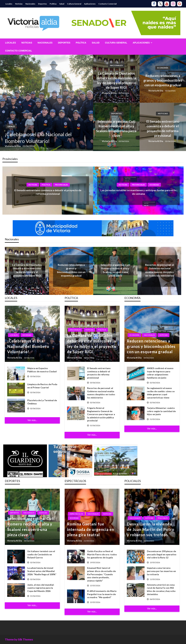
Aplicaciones (90, 4)
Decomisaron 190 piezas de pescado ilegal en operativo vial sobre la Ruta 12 (162, 554)
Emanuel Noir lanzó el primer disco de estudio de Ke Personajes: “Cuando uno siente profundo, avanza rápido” (101, 574)
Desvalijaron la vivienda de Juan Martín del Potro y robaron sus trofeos (151, 529)
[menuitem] (11, 43)
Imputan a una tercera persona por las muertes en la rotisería (161, 571)
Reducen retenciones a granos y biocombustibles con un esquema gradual (163, 80)
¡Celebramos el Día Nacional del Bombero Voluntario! (38, 138)
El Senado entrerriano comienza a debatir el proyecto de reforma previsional (163, 128)
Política (53, 4)
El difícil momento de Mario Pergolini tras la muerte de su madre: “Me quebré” (102, 594)
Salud (62, 4)
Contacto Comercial (107, 4)
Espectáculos (76, 514)
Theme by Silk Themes (19, 639)
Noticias (19, 4)
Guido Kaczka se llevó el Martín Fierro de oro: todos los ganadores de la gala (102, 554)
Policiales (163, 518)
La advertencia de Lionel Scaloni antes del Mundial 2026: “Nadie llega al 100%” (42, 571)
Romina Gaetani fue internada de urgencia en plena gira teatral (91, 529)
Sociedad (154, 185)
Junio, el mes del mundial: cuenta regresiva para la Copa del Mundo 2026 (41, 588)
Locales (9, 4)
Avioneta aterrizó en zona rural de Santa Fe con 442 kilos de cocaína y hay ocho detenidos (161, 589)
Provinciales (61, 185)
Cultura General (74, 4)
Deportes (42, 4)
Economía (163, 68)
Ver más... (32, 420)
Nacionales (30, 4)
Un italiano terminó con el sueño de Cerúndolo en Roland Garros (41, 554)
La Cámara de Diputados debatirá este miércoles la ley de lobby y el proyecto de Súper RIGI (116, 80)
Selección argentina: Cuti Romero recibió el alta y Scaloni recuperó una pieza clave (116, 128)
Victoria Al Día (13, 146)
